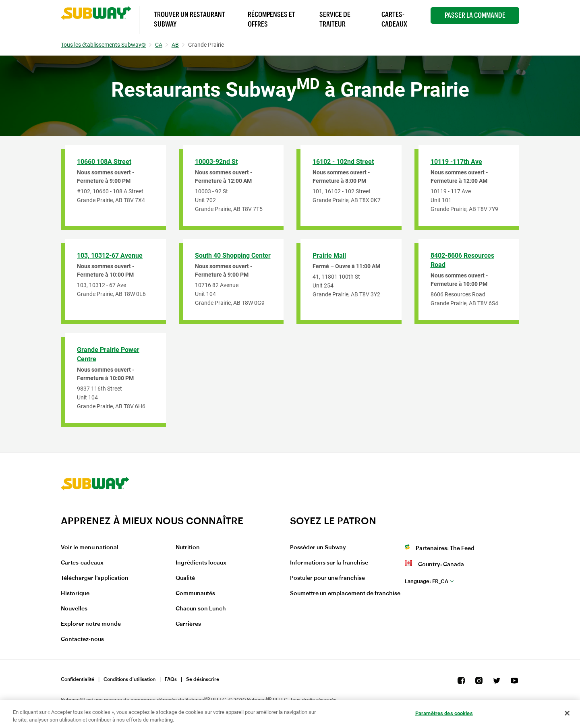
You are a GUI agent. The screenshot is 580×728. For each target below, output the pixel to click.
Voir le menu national (90, 548)
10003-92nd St (216, 162)
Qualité (185, 578)
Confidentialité (78, 679)
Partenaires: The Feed (445, 548)
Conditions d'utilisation (129, 679)
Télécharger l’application (95, 578)
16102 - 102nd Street (343, 162)
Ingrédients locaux (201, 563)
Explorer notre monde (91, 624)
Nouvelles (74, 609)
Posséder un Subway (318, 548)
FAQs (171, 679)
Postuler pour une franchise (327, 578)
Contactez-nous (82, 639)
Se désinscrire (203, 679)
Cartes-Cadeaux (394, 19)
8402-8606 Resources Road (462, 260)
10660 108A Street (104, 162)
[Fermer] (567, 713)
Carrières (188, 624)
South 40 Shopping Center (233, 255)
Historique (75, 594)
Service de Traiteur (335, 19)
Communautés (195, 594)
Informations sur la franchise (329, 563)
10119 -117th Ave (456, 162)
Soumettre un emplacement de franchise (345, 594)
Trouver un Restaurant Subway (190, 19)
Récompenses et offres (271, 19)
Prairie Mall (329, 255)
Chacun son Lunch (201, 609)
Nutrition (188, 548)
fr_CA (427, 581)
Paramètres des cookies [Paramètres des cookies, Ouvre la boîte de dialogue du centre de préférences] (444, 713)
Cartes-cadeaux (82, 563)
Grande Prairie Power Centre (108, 354)
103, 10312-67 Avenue (110, 255)
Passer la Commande (475, 15)
